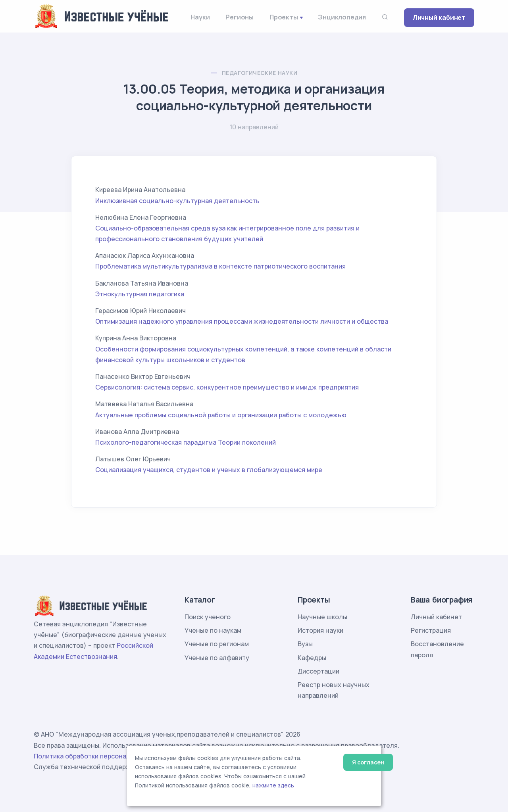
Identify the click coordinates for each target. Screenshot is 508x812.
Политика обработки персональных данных (102, 756)
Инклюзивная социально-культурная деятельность (177, 201)
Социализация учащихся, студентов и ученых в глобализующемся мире (209, 470)
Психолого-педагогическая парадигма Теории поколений (186, 442)
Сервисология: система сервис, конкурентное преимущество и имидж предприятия (227, 387)
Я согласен (368, 762)
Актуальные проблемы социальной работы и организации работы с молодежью (221, 415)
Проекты (284, 17)
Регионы (240, 17)
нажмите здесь (273, 785)
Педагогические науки (260, 73)
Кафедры (312, 658)
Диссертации (318, 671)
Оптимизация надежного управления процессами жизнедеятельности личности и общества (242, 321)
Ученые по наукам (213, 630)
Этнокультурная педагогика (140, 294)
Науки (200, 17)
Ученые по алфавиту (217, 658)
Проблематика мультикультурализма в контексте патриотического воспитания (220, 266)
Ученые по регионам (217, 644)
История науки (320, 630)
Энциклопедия (342, 17)
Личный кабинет (439, 17)
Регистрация (431, 630)
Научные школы (322, 617)
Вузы (305, 644)
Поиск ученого (208, 617)
